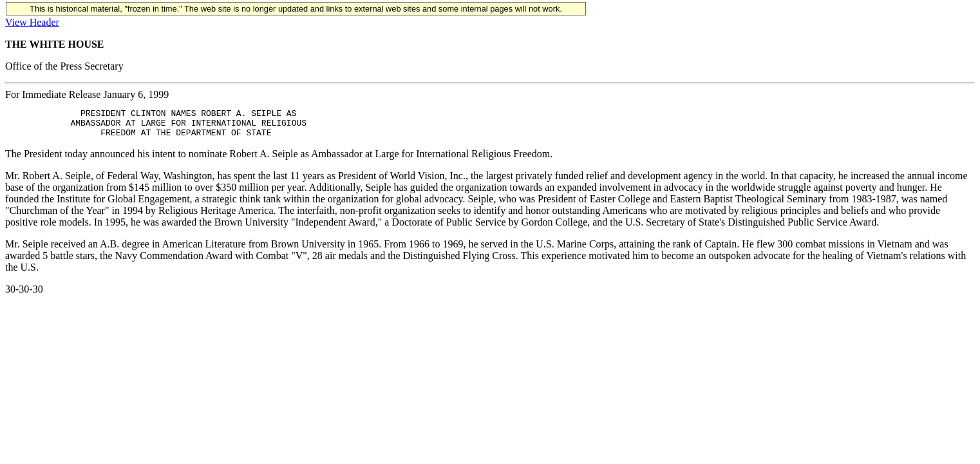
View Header (32, 22)
